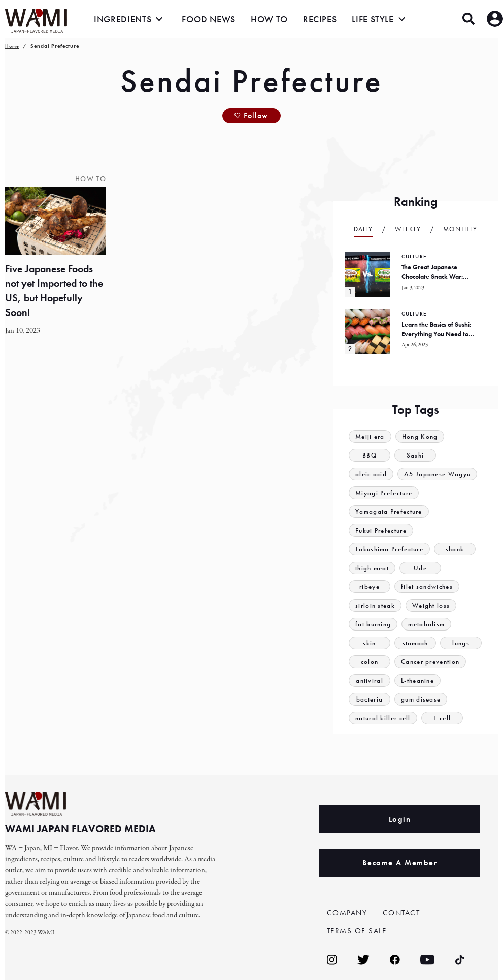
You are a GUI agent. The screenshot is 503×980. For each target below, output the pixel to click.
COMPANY (347, 913)
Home (12, 46)
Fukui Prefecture (381, 530)
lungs (461, 643)
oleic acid (371, 474)
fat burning (373, 624)
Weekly (408, 229)
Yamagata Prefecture (389, 512)
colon (370, 662)
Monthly (460, 229)
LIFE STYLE (373, 19)
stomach (415, 643)
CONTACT (401, 913)
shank (455, 549)
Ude (420, 568)
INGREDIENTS (123, 19)
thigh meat (372, 568)
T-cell (442, 718)
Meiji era (370, 436)
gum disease (421, 699)
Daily (363, 229)
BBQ (370, 455)
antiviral (370, 680)
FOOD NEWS (209, 19)
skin (369, 643)
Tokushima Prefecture (389, 549)
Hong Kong (420, 436)
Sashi (415, 455)
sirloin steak (375, 605)
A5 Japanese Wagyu (437, 474)
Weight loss (431, 605)
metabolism (426, 624)
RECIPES (320, 19)
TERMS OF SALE (357, 931)
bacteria (370, 699)
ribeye (370, 587)
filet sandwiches (427, 587)
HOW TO (269, 19)
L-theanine (417, 680)
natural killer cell (383, 718)
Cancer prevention (430, 662)
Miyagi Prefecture (384, 493)
